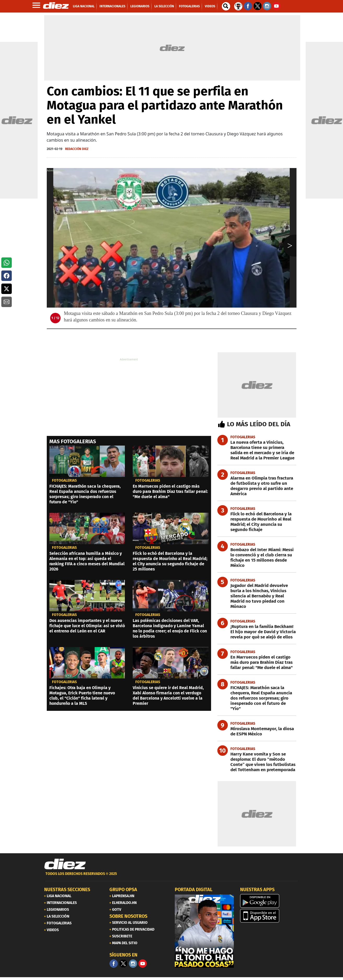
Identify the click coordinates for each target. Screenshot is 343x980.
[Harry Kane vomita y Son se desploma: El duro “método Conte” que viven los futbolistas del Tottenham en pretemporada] (257, 762)
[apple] (270, 916)
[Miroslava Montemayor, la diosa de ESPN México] (257, 731)
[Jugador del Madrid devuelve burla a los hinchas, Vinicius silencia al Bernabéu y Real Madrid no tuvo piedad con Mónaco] (257, 596)
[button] (7, 263)
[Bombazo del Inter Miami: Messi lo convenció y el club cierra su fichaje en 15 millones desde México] (257, 558)
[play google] (270, 901)
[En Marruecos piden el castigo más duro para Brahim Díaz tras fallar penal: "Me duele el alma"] (257, 662)
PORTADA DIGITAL (194, 890)
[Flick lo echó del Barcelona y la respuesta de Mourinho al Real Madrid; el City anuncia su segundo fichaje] (257, 522)
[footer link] (172, 877)
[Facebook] (114, 964)
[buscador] (226, 6)
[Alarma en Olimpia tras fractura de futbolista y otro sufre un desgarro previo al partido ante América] (257, 486)
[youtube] (143, 964)
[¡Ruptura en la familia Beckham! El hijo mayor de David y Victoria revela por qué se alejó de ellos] (257, 632)
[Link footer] (65, 864)
